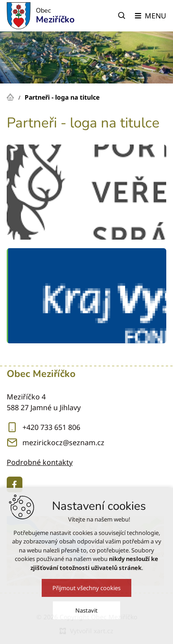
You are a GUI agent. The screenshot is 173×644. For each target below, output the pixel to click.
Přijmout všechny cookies (86, 588)
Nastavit (86, 610)
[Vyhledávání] (122, 16)
